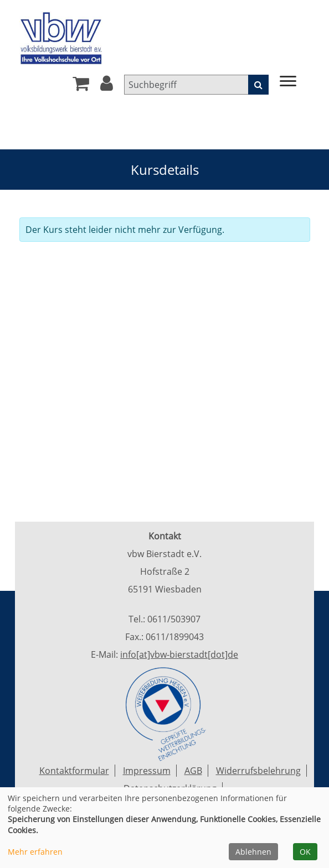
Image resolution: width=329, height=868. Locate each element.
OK (305, 852)
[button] (107, 86)
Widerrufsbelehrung (258, 771)
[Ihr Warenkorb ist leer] (81, 86)
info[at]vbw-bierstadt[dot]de (179, 654)
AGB (193, 771)
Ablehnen (253, 852)
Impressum (147, 771)
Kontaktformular (74, 771)
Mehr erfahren (35, 852)
